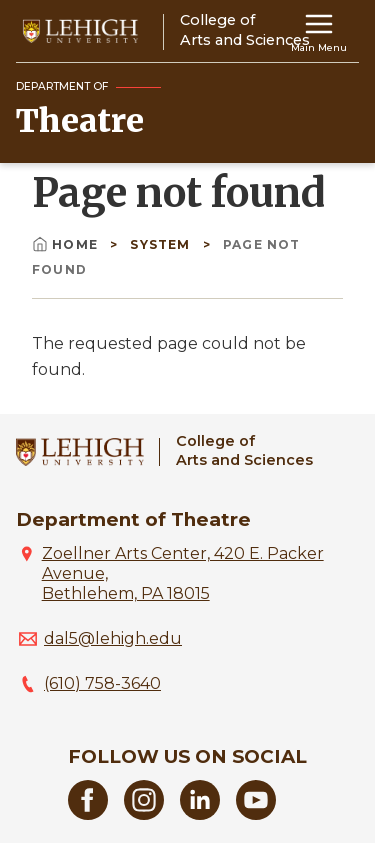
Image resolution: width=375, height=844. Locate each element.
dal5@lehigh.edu (113, 638)
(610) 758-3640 (102, 683)
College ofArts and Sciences (244, 450)
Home (67, 244)
